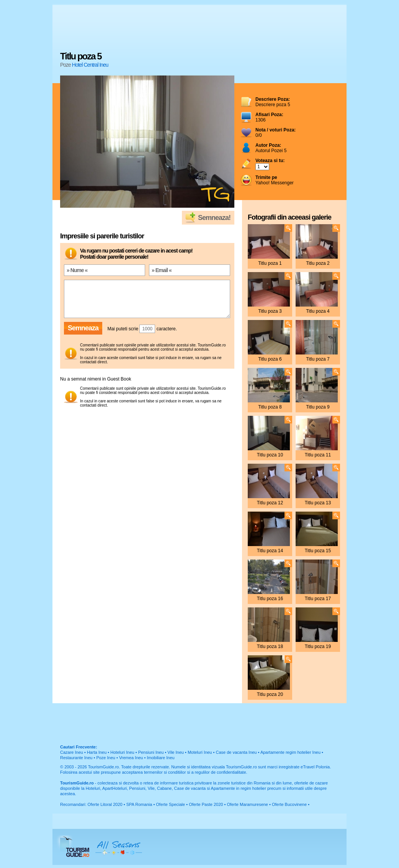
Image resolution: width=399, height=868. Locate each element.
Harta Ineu (97, 752)
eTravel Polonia (315, 767)
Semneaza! (214, 218)
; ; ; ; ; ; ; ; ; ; (262, 167)
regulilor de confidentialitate (221, 772)
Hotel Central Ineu (90, 65)
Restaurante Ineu (76, 758)
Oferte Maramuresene (247, 804)
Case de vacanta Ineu (236, 752)
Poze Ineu (106, 758)
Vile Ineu (176, 752)
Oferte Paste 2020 (206, 804)
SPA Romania (139, 804)
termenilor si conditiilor (165, 772)
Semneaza (83, 328)
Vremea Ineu (131, 758)
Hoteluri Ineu (122, 752)
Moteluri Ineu (200, 752)
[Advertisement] (199, 29)
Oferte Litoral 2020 (105, 804)
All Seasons (119, 847)
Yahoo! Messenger (275, 180)
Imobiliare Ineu (160, 758)
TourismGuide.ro (104, 767)
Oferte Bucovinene (289, 804)
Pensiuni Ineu (151, 752)
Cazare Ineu (72, 752)
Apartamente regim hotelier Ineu (290, 752)
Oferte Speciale (170, 804)
